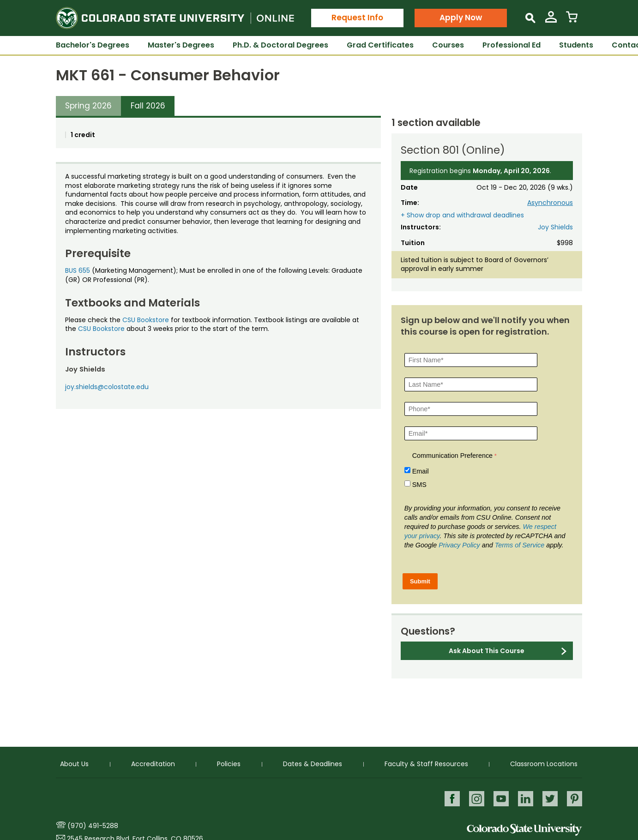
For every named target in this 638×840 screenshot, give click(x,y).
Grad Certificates (380, 45)
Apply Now (461, 18)
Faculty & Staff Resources (426, 763)
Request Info (357, 18)
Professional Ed (512, 45)
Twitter (550, 798)
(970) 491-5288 (93, 826)
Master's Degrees (181, 45)
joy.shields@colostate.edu (107, 387)
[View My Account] (551, 21)
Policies (229, 763)
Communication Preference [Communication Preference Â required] (452, 456)
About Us (74, 763)
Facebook (450, 798)
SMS (419, 485)
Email (421, 471)
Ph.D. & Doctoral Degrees (280, 45)
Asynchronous (550, 203)
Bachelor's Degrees (93, 45)
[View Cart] (572, 21)
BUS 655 (78, 270)
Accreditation (153, 763)
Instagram (475, 798)
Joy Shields (555, 227)
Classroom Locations (544, 763)
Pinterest (575, 798)
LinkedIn (525, 798)
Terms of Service (520, 545)
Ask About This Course (487, 651)
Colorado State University (524, 830)
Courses (448, 45)
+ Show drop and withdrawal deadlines (462, 215)
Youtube (500, 798)
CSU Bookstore (146, 320)
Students (576, 45)
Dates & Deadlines (313, 763)
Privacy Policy (459, 545)
